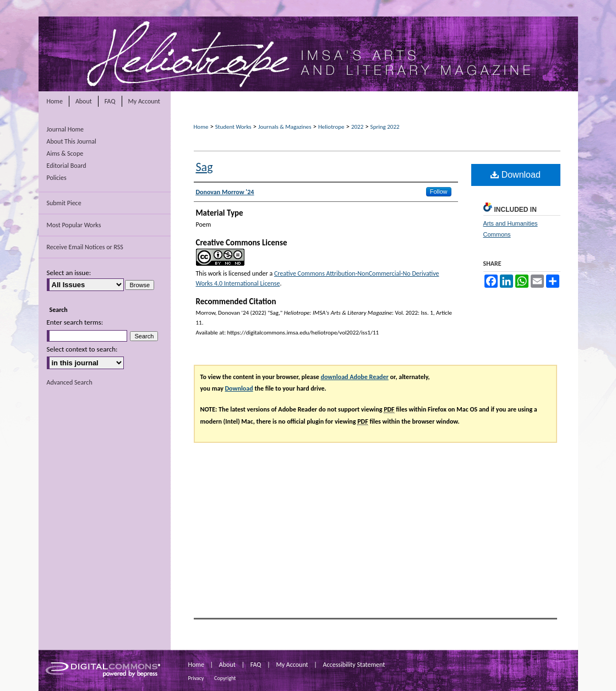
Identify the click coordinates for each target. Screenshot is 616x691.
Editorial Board (67, 166)
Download (516, 175)
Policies (57, 178)
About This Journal (72, 141)
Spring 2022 (385, 127)
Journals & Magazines (285, 127)
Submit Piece (64, 203)
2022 (357, 127)
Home (201, 127)
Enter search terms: (75, 322)
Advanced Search (70, 382)
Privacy (196, 678)
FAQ (256, 665)
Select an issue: (69, 273)
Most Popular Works (74, 225)
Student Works (233, 127)
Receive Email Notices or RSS (85, 247)
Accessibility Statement (354, 665)
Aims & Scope (65, 153)
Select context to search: (82, 349)
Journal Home (66, 129)
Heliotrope (331, 127)
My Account (292, 665)
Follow (439, 191)
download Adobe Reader (354, 377)
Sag (205, 167)
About (227, 665)
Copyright (225, 678)
